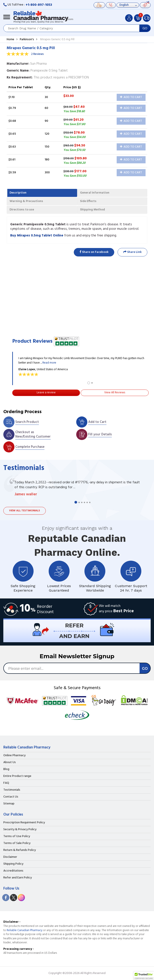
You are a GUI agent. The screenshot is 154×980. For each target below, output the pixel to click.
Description (18, 193)
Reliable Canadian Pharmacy (25, 930)
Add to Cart (131, 97)
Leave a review (46, 393)
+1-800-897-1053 (39, 5)
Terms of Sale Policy (17, 843)
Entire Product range (17, 776)
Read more (49, 363)
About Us (10, 762)
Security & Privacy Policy (20, 830)
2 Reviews (37, 54)
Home (10, 39)
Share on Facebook (94, 252)
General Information (95, 193)
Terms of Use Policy (17, 836)
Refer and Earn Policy (18, 878)
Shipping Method (92, 210)
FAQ (6, 783)
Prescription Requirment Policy (24, 823)
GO (145, 28)
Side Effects (88, 201)
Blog (6, 769)
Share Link (132, 252)
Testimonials (12, 790)
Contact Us (11, 797)
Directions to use (22, 210)
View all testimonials (25, 511)
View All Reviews (115, 393)
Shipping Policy (13, 864)
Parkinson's (27, 39)
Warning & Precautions (26, 201)
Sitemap (9, 804)
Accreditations (13, 871)
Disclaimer (10, 857)
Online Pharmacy (14, 756)
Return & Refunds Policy (20, 850)
